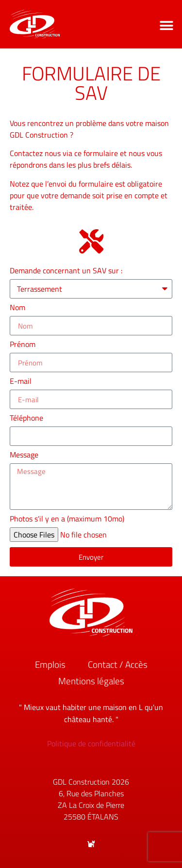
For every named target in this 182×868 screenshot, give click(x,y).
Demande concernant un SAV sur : (67, 271)
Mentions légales (91, 681)
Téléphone (27, 419)
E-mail (22, 382)
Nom (18, 308)
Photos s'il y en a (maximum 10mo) (67, 520)
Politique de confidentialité (91, 743)
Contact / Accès (118, 664)
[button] (166, 25)
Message (25, 456)
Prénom (24, 345)
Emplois (50, 664)
